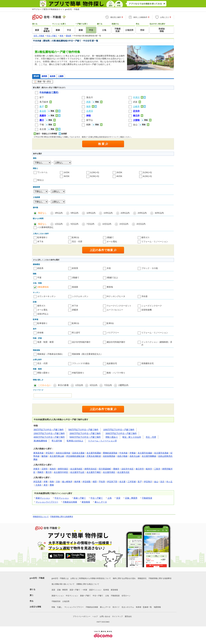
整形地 (110, 287)
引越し (60, 607)
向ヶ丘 (169, 482)
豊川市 (49, 472)
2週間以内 (123, 385)
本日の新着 (63, 385)
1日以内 (79, 385)
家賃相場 (86, 502)
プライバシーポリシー (82, 616)
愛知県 (36, 76)
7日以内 (108, 385)
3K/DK (67, 176)
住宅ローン (126, 596)
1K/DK (67, 172)
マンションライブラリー (47, 502)
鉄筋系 (40, 268)
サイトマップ (117, 616)
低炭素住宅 (112, 363)
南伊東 (77, 482)
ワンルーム (42, 172)
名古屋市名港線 (161, 453)
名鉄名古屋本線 (63, 453)
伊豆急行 (50, 453)
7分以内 (90, 224)
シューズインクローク (152, 306)
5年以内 (74, 213)
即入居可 (76, 333)
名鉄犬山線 (135, 456)
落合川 (90, 97)
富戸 (140, 482)
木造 (109, 268)
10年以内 (91, 213)
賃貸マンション (95, 590)
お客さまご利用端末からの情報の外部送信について (91, 578)
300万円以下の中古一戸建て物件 (49, 430)
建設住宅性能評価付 (116, 342)
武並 (135, 102)
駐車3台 (110, 323)
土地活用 (66, 601)
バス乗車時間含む (45, 227)
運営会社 (128, 616)
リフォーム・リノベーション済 (102, 441)
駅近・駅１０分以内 (132, 437)
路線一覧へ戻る (42, 82)
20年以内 (125, 213)
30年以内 (159, 213)
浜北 (162, 482)
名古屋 (43, 129)
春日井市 (140, 469)
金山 (135, 125)
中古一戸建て (97, 498)
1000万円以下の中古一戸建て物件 (119, 430)
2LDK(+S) (147, 172)
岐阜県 (53, 76)
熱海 (52, 482)
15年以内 (108, 213)
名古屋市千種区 (94, 472)
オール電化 (112, 242)
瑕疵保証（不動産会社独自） (51, 354)
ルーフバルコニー (115, 310)
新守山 (90, 120)
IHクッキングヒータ (116, 296)
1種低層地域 (43, 287)
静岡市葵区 (63, 469)
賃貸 (118, 498)
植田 (95, 482)
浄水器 (144, 296)
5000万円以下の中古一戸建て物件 (85, 437)
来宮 (46, 485)
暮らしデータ (101, 502)
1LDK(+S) (95, 172)
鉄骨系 (75, 268)
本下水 (40, 242)
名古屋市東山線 (57, 456)
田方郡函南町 (105, 469)
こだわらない (45, 385)
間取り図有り (43, 373)
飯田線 (45, 456)
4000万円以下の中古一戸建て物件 (49, 437)
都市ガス (145, 237)
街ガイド (116, 607)
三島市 (157, 469)
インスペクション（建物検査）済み (157, 343)
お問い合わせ (105, 616)
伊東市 (36, 469)
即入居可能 (57, 441)
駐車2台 (76, 237)
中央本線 (123, 453)
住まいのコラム (128, 607)
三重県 (61, 76)
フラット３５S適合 (81, 363)
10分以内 (107, 224)
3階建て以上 (112, 278)
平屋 (39, 278)
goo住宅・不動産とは (60, 578)
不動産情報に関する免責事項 (62, 517)
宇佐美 (102, 482)
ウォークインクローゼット (119, 306)
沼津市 (45, 469)
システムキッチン (80, 296)
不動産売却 (56, 601)
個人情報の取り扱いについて (63, 584)
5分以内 (74, 224)
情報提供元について (41, 517)
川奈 (58, 482)
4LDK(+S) (147, 176)
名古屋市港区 (109, 472)
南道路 (75, 287)
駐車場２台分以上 (75, 441)
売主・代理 (77, 242)
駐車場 (106, 590)
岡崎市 (40, 472)
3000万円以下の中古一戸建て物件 (121, 433)
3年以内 (59, 213)
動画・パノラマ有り (116, 373)
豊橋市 (116, 469)
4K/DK (119, 176)
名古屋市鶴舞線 (149, 456)
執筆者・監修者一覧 (144, 607)
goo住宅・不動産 (37, 578)
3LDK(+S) (95, 176)
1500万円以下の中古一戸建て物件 (49, 433)
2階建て (110, 237)
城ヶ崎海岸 (67, 482)
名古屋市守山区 (77, 472)
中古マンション (62, 498)
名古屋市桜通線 (94, 453)
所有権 (40, 333)
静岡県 (44, 76)
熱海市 (53, 469)
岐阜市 (149, 469)
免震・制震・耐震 (45, 342)
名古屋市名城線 (145, 453)
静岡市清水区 (91, 469)
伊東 (46, 482)
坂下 (42, 97)
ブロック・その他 (150, 268)
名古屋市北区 (123, 472)
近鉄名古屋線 (78, 453)
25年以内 (142, 213)
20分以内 (141, 224)
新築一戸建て (80, 498)
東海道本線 (38, 453)
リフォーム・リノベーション (155, 242)
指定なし (42, 213)
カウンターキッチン (46, 296)
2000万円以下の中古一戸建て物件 (85, 433)
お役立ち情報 (35, 607)
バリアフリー (113, 333)
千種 (42, 125)
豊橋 (52, 485)
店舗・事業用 (131, 498)
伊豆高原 (37, 482)
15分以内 (124, 224)
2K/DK (119, 172)
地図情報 (157, 607)
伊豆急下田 (112, 482)
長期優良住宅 (148, 363)
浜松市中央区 (127, 469)
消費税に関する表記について (88, 584)
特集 (53, 607)
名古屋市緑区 (76, 469)
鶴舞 (88, 125)
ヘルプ (95, 616)
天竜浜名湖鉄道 (94, 456)
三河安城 (132, 482)
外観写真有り (78, 373)
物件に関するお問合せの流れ (124, 578)
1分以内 (59, 224)
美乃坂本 (44, 102)
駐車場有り (42, 237)
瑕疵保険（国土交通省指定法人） (87, 354)
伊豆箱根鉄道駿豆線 (75, 456)
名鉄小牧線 (122, 456)
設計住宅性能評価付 (81, 342)
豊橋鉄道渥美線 (110, 453)
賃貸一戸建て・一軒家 (78, 590)
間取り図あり (112, 437)
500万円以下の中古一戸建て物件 (83, 430)
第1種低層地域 (40, 441)
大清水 (38, 485)
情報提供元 (142, 578)
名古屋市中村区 (61, 472)
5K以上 (41, 180)
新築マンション (43, 498)
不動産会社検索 (70, 502)
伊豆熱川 (148, 482)
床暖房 (75, 310)
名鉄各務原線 (109, 456)
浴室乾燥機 (146, 310)
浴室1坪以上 (43, 314)
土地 (110, 498)
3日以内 (93, 385)
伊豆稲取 (87, 482)
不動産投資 (147, 498)
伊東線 (133, 453)
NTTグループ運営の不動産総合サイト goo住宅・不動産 (56, 9)
